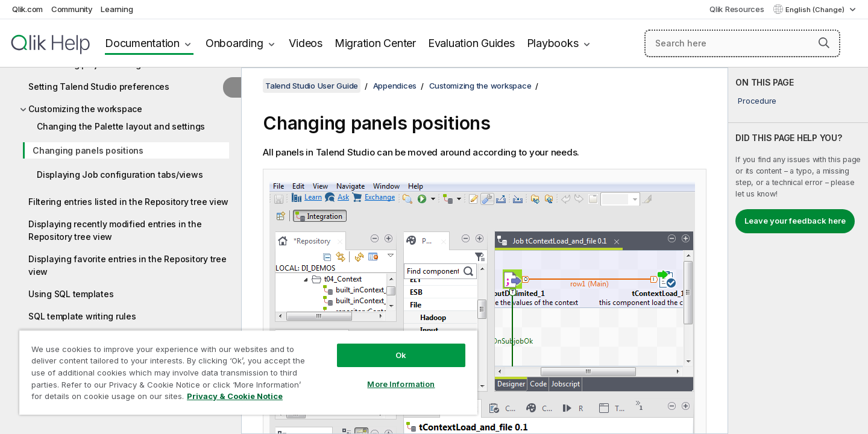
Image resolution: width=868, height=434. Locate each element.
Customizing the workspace (85, 109)
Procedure (757, 101)
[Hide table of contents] (232, 87)
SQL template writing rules (82, 316)
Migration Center (375, 43)
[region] (248, 372)
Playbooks (553, 43)
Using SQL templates (71, 294)
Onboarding (234, 43)
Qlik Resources (737, 9)
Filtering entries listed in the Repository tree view (128, 202)
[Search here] (742, 43)
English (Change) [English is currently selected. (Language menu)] (816, 10)
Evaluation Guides (471, 43)
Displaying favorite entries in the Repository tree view (127, 265)
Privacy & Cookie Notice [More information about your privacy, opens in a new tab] (235, 396)
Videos (306, 43)
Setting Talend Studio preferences (99, 86)
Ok (401, 355)
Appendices (395, 86)
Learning (117, 9)
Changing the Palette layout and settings (121, 126)
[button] (824, 43)
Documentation (142, 43)
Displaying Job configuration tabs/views (120, 175)
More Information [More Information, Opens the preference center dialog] (401, 384)
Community (72, 9)
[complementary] (798, 251)
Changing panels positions (88, 150)
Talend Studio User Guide (312, 86)
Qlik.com (27, 9)
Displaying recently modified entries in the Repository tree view (115, 230)
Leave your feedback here (795, 221)
